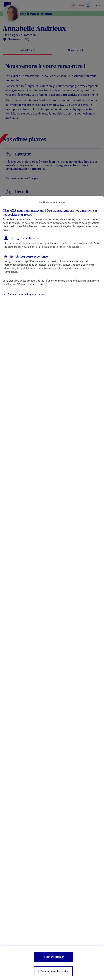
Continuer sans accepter (52, 202)
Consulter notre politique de (26, 294)
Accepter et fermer (53, 957)
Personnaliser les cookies (55, 971)
